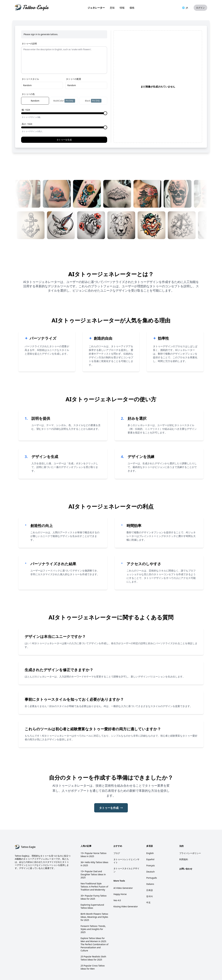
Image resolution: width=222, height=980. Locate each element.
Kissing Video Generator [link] (126, 888)
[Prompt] (64, 51)
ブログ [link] (117, 835)
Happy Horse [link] (120, 876)
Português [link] (152, 860)
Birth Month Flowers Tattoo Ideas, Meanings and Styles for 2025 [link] (94, 899)
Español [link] (150, 841)
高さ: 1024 (27, 106)
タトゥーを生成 (64, 121)
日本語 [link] (150, 872)
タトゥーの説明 (29, 44)
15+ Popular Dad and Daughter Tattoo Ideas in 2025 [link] (93, 856)
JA (185, 8)
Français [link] (150, 847)
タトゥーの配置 (74, 61)
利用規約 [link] (184, 841)
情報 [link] (122, 8)
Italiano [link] (150, 866)
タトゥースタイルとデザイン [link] (126, 852)
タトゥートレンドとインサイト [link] (126, 843)
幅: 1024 (26, 92)
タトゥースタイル (30, 61)
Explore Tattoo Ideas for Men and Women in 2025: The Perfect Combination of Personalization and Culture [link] (95, 926)
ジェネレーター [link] (96, 8)
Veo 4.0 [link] (117, 882)
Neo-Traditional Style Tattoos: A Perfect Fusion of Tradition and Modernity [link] (94, 868)
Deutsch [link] (150, 853)
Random (27, 67)
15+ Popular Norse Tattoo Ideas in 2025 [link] (94, 837)
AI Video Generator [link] (123, 870)
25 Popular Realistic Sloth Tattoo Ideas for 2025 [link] (93, 940)
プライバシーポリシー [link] (190, 835)
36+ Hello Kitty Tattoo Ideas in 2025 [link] (94, 846)
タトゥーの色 (28, 76)
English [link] (150, 835)
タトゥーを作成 (111, 790)
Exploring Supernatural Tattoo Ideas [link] (92, 888)
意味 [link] (112, 8)
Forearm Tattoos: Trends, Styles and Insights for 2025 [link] (93, 911)
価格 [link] (132, 8)
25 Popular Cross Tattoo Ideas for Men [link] (93, 949)
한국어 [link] (150, 878)
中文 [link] (148, 884)
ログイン (200, 8)
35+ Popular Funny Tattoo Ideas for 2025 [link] (94, 879)
